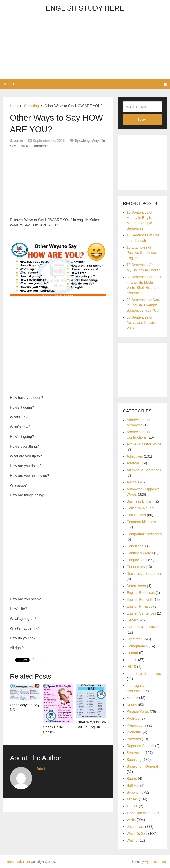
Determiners (136, 586)
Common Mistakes (141, 522)
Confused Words (140, 553)
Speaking (82, 141)
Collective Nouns (140, 508)
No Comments (37, 146)
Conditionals (136, 546)
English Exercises (141, 593)
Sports (132, 779)
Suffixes (133, 786)
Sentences (135, 753)
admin (18, 141)
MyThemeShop (155, 862)
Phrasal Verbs (138, 712)
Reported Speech (140, 746)
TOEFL (132, 806)
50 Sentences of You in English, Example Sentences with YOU (143, 305)
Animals (133, 482)
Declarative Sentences (144, 574)
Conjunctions (137, 560)
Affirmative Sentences (144, 470)
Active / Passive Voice (144, 444)
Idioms (132, 660)
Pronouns (134, 732)
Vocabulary (135, 827)
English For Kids (140, 600)
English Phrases (139, 606)
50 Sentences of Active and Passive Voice (142, 323)
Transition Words (140, 813)
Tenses (132, 799)
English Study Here (85, 8)
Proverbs (134, 739)
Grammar (134, 639)
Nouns (132, 705)
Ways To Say (137, 834)
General (133, 620)
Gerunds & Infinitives (143, 627)
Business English (140, 501)
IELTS (131, 667)
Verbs (131, 820)
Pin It (36, 660)
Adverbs (133, 463)
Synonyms (135, 792)
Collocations (136, 515)
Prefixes (133, 718)
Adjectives (135, 456)
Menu (9, 84)
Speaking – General (142, 767)
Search (143, 120)
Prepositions (136, 725)
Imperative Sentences (144, 674)
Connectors (136, 567)
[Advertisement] (85, 48)
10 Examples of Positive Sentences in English (144, 253)
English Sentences (141, 613)
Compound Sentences (144, 534)
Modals (132, 698)
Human (132, 653)
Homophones (137, 646)
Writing (132, 840)
